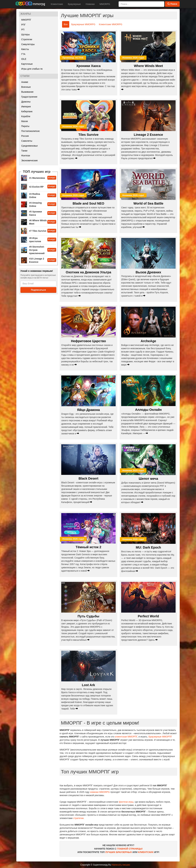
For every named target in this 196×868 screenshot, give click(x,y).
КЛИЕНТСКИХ (146, 852)
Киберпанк (27, 111)
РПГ (23, 25)
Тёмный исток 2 (88, 547)
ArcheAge (148, 341)
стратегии (78, 818)
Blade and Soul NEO (88, 203)
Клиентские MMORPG (111, 24)
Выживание (27, 92)
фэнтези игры (126, 802)
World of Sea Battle (148, 203)
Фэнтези (26, 156)
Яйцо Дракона (89, 410)
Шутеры (25, 34)
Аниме (25, 82)
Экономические (29, 160)
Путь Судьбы (88, 616)
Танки (24, 151)
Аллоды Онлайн (148, 410)
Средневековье (29, 146)
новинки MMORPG (100, 792)
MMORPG (105, 4)
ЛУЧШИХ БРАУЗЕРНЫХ (119, 852)
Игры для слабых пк (32, 69)
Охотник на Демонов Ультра (88, 272)
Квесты (25, 49)
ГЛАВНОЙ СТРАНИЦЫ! (130, 849)
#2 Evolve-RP (36, 187)
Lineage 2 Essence (148, 135)
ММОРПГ (26, 20)
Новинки (90, 4)
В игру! (52, 178)
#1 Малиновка (37, 178)
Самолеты (27, 141)
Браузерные (74, 4)
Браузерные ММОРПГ (160, 737)
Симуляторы (28, 44)
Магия (24, 121)
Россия (25, 136)
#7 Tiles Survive (38, 231)
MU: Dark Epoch (148, 547)
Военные (26, 87)
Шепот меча (148, 479)
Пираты (25, 126)
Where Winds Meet (148, 66)
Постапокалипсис (31, 131)
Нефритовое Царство (88, 341)
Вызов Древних (148, 272)
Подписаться (38, 290)
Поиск (172, 4)
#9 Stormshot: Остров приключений (37, 250)
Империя (26, 107)
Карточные (27, 64)
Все (66, 24)
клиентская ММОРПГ (126, 737)
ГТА (23, 54)
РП (23, 30)
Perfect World (148, 616)
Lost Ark (88, 685)
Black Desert (88, 478)
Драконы (26, 102)
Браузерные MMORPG (83, 24)
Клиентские (57, 4)
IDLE (24, 59)
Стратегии (27, 39)
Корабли (26, 116)
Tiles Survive (88, 135)
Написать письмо (121, 865)
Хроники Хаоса (88, 66)
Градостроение (29, 97)
